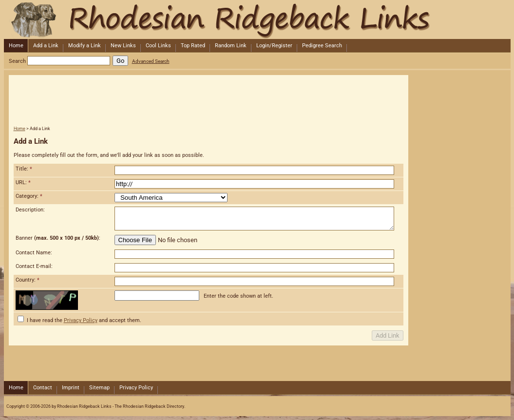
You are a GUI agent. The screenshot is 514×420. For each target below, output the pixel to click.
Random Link (231, 46)
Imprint (71, 388)
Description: (30, 210)
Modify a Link (85, 46)
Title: (24, 169)
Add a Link (46, 46)
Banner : (58, 238)
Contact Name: (34, 253)
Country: (28, 280)
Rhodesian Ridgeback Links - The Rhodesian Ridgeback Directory (256, 19)
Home (16, 46)
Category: (29, 196)
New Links (123, 46)
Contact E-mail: (34, 266)
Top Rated (193, 46)
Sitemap (99, 388)
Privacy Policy (81, 320)
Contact (43, 388)
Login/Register (274, 46)
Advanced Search (151, 61)
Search (17, 61)
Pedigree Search (322, 46)
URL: (23, 182)
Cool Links (158, 46)
